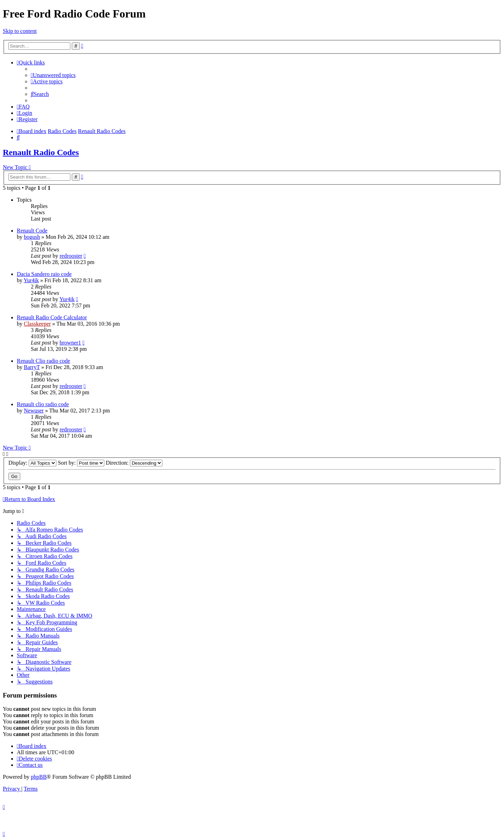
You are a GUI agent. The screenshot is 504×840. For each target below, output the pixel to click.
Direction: (134, 463)
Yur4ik (31, 280)
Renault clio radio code (43, 404)
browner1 (70, 343)
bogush (32, 237)
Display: (32, 463)
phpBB (39, 777)
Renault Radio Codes (41, 152)
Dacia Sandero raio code (44, 274)
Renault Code (32, 231)
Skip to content (20, 31)
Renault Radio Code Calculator (52, 317)
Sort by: (81, 463)
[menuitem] (53, 75)
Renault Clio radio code (43, 361)
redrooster (71, 256)
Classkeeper (37, 324)
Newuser (34, 411)
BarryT (32, 367)
